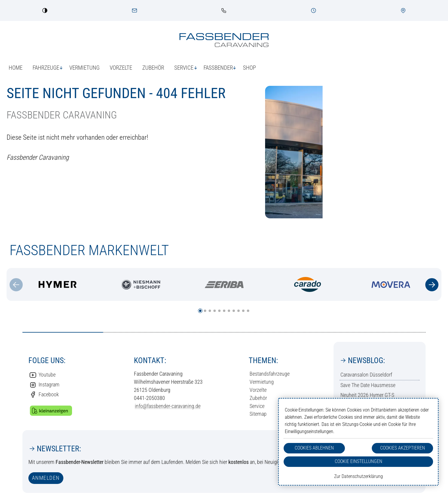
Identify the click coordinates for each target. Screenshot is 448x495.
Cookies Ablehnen (314, 448)
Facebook (44, 395)
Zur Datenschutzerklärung (358, 476)
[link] (224, 10)
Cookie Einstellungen (358, 461)
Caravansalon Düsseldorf (366, 375)
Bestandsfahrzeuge (270, 374)
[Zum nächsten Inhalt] (432, 285)
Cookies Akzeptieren (403, 448)
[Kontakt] (134, 10)
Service (257, 406)
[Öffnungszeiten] (314, 10)
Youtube (42, 375)
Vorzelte (121, 68)
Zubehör (153, 68)
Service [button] (184, 68)
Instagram (44, 385)
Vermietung (84, 68)
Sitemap (258, 414)
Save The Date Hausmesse (368, 385)
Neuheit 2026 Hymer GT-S (367, 395)
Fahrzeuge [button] (46, 68)
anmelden (46, 478)
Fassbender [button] (218, 68)
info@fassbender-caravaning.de (168, 406)
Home (16, 68)
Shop (249, 68)
